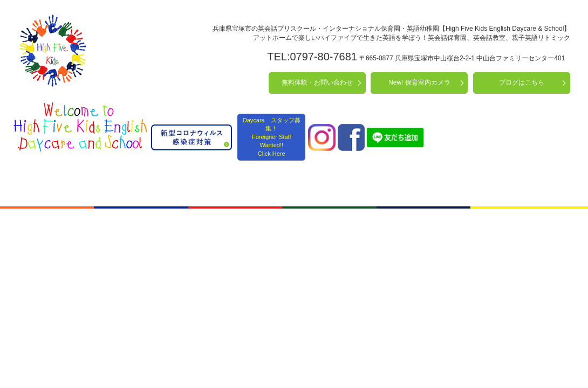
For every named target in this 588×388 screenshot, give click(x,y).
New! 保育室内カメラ (419, 82)
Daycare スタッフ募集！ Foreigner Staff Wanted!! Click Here (272, 137)
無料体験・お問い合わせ (317, 82)
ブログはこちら (522, 82)
